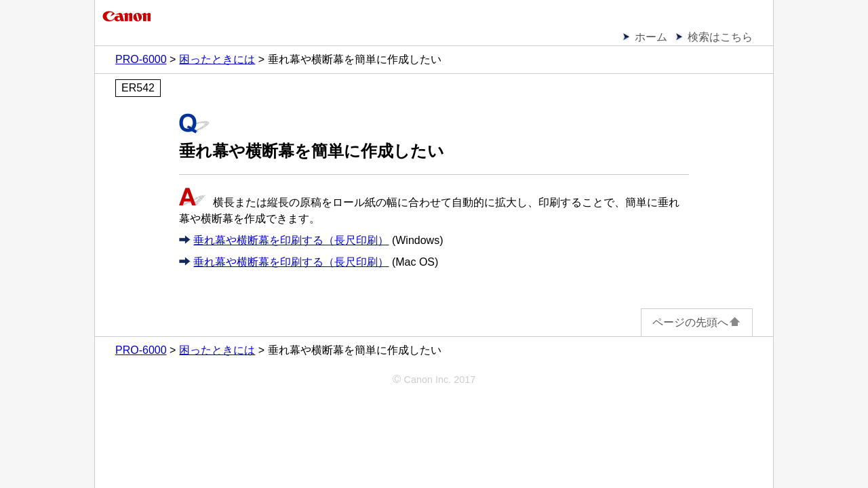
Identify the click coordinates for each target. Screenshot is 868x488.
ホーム (651, 37)
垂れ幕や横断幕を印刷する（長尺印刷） (291, 240)
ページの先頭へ (697, 322)
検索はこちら (720, 37)
